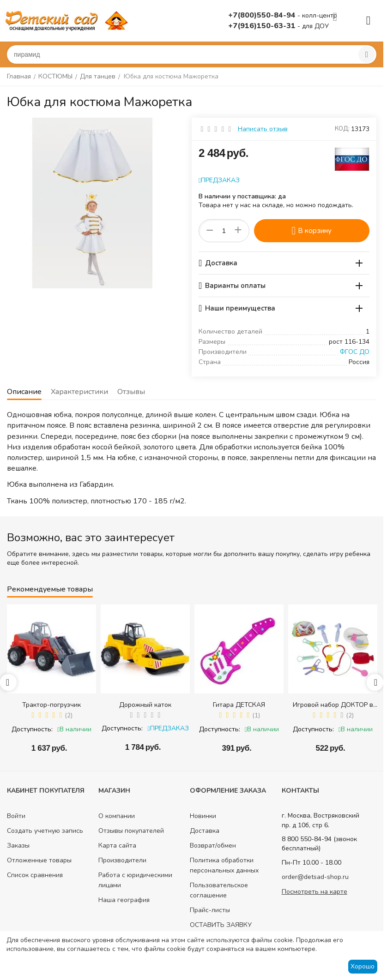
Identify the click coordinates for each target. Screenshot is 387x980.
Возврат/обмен (213, 846)
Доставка (205, 831)
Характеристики (79, 392)
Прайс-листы (210, 910)
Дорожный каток (145, 705)
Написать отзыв (263, 129)
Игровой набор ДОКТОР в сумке (333, 705)
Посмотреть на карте (314, 892)
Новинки (203, 816)
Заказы (18, 846)
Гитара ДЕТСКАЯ (239, 705)
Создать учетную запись (45, 831)
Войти (16, 816)
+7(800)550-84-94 (263, 15)
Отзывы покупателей (131, 831)
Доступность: (32, 729)
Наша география (124, 900)
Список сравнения (35, 875)
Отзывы (131, 392)
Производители (122, 860)
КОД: (342, 129)
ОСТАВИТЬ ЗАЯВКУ (221, 925)
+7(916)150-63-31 (263, 26)
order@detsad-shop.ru (315, 877)
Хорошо (363, 966)
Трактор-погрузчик (51, 705)
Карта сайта (117, 846)
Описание (24, 392)
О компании (117, 816)
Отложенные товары (39, 860)
